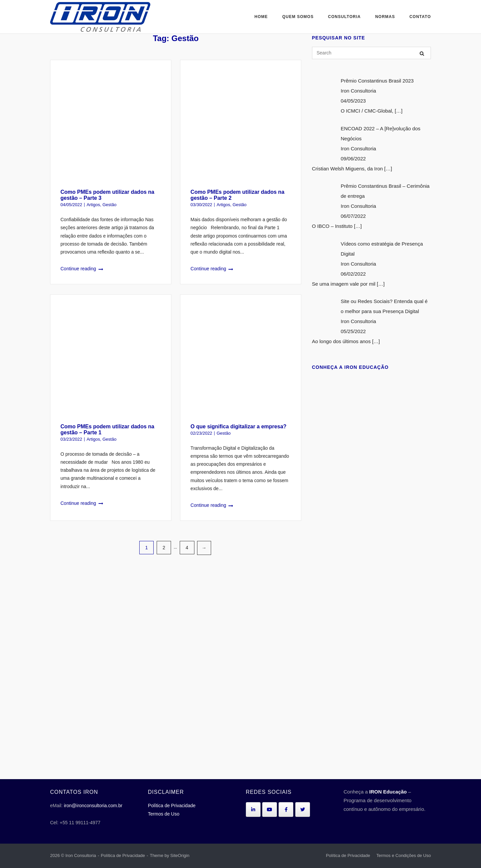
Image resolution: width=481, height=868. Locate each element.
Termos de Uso (164, 814)
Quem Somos (298, 17)
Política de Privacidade (172, 806)
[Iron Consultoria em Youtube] (270, 810)
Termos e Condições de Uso (404, 855)
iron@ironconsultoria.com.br (93, 806)
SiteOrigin (180, 855)
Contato (420, 17)
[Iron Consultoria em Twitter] (303, 810)
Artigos (93, 205)
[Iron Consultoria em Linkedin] (253, 810)
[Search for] (371, 53)
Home (261, 17)
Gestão (110, 205)
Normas (385, 17)
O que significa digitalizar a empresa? (238, 426)
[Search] (422, 53)
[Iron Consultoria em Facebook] (286, 810)
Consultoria (344, 17)
